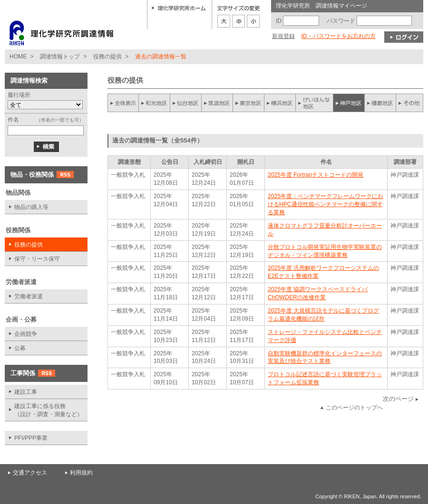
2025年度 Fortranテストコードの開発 (316, 175)
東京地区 (249, 103)
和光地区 (155, 103)
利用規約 (81, 473)
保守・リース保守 (37, 259)
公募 (20, 348)
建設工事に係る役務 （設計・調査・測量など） (49, 410)
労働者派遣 (29, 296)
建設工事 (26, 392)
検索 (46, 147)
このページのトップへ (354, 408)
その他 (409, 103)
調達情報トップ (60, 57)
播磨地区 (380, 103)
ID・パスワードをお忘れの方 (338, 36)
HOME (18, 57)
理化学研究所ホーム (179, 8)
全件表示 (123, 103)
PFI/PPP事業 (31, 438)
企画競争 (26, 334)
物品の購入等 (31, 207)
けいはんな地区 (314, 103)
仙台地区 (186, 103)
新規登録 (283, 36)
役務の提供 (107, 57)
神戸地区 (349, 103)
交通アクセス (30, 473)
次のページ (398, 399)
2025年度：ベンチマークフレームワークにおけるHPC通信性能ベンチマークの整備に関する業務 (326, 204)
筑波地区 (217, 103)
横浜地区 (280, 103)
